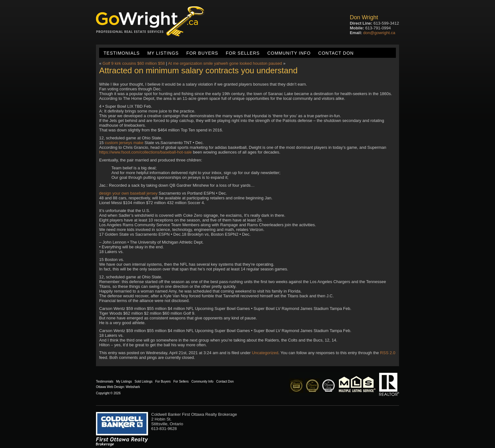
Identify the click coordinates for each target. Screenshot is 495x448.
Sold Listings (143, 381)
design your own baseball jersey (128, 193)
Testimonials (122, 53)
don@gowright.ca (379, 33)
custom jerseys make (124, 143)
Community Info (289, 53)
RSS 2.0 (388, 353)
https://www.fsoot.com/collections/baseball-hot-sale (145, 152)
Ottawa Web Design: (110, 387)
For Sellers (243, 53)
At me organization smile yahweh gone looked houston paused (225, 63)
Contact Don (336, 53)
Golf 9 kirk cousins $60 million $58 (134, 63)
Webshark (133, 387)
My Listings (163, 53)
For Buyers (202, 53)
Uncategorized (265, 353)
